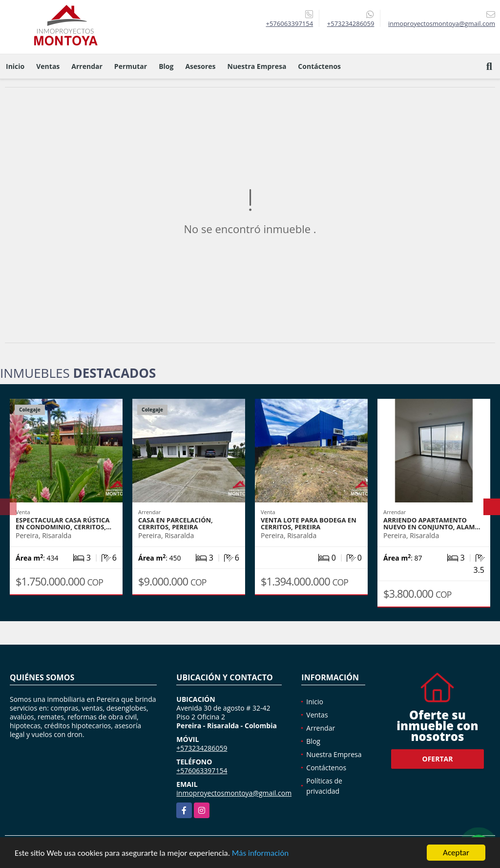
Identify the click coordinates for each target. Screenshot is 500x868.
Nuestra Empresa (257, 66)
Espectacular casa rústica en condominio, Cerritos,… (63, 523)
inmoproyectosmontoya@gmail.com (234, 793)
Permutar (131, 66)
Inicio (15, 66)
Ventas (48, 66)
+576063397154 (289, 23)
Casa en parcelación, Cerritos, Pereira (176, 523)
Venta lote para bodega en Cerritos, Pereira (309, 523)
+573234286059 (351, 23)
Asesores (200, 66)
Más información (260, 854)
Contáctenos (319, 66)
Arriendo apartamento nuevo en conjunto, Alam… (432, 523)
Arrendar (87, 66)
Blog (166, 66)
